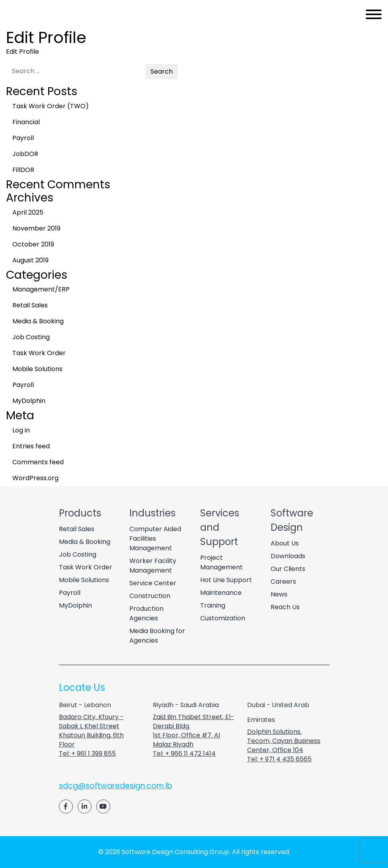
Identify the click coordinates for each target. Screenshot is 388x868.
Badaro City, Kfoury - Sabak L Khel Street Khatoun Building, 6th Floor (91, 731)
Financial (26, 122)
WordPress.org (35, 478)
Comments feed (38, 462)
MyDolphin (29, 401)
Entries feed (31, 446)
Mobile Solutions (37, 369)
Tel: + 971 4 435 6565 (279, 759)
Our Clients (288, 569)
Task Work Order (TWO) (51, 106)
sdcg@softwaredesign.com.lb (116, 786)
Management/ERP (41, 289)
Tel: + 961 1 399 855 (87, 754)
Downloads (288, 556)
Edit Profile (22, 52)
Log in (21, 430)
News (279, 594)
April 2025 (28, 212)
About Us (285, 543)
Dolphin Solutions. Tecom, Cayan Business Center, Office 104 (284, 741)
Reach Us (285, 607)
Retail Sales (30, 305)
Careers (283, 582)
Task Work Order (39, 353)
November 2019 (36, 228)
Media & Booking (38, 321)
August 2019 (30, 260)
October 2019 (33, 244)
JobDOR (25, 154)
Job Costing (31, 337)
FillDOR (23, 170)
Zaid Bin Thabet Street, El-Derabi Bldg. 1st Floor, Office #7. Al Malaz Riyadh (193, 731)
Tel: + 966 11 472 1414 (184, 754)
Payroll (23, 138)
